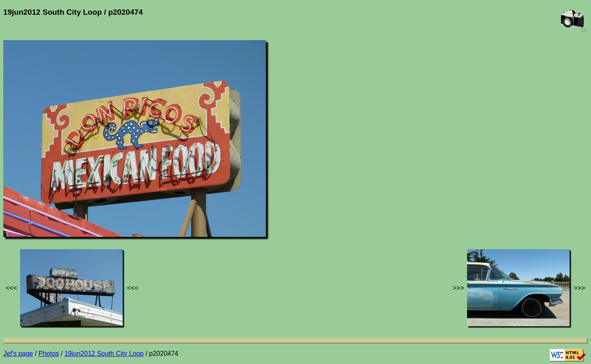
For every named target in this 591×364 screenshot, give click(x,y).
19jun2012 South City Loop (104, 354)
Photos (49, 354)
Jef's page (18, 354)
